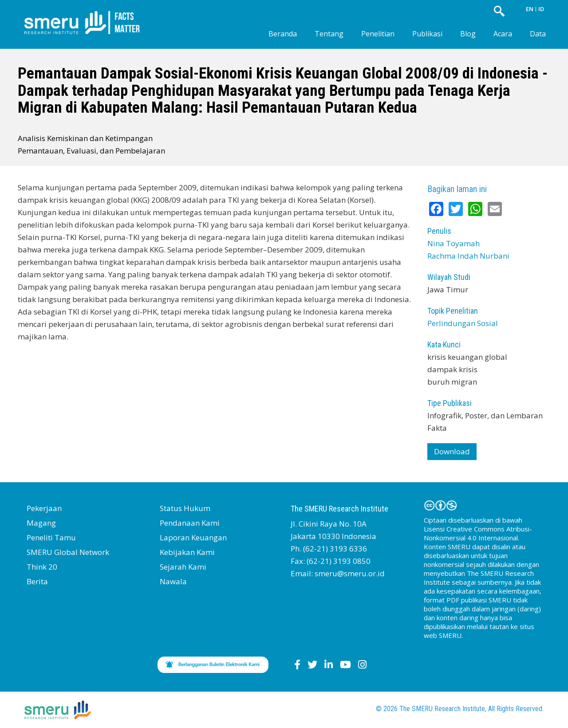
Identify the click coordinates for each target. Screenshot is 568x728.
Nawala (173, 581)
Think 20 (42, 567)
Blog (468, 34)
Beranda (283, 34)
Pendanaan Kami (190, 523)
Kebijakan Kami (187, 552)
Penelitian (378, 34)
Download (452, 451)
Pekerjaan (44, 508)
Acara (503, 34)
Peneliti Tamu (51, 537)
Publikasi (427, 34)
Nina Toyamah (454, 243)
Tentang (329, 34)
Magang (41, 523)
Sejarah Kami (183, 567)
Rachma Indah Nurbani (468, 256)
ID (541, 9)
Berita (37, 581)
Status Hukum (185, 508)
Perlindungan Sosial (463, 323)
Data (538, 34)
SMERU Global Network (68, 552)
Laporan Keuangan (193, 537)
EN (530, 9)
